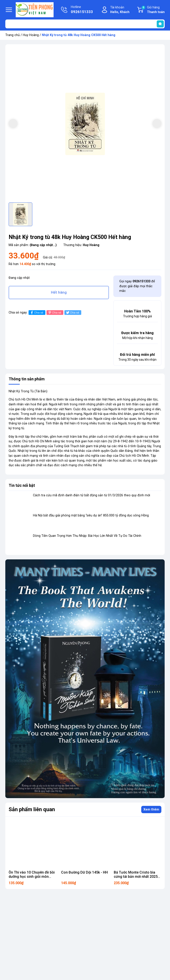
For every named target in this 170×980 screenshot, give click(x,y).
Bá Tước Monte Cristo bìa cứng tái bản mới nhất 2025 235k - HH (136, 877)
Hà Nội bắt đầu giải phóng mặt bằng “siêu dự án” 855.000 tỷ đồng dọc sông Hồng (91, 515)
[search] (160, 24)
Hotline (82, 10)
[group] (85, 124)
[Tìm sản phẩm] (85, 24)
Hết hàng (59, 292)
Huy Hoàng (31, 35)
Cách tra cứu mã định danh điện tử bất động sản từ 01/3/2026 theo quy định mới (92, 495)
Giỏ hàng (153, 10)
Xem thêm (151, 810)
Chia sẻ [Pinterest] (54, 313)
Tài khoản (120, 10)
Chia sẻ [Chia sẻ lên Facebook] (36, 313)
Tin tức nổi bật (22, 485)
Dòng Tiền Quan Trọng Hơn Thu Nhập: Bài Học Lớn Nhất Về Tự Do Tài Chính (87, 536)
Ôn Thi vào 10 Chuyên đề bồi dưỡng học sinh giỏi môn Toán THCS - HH (32, 877)
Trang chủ (13, 35)
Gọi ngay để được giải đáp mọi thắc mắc (137, 286)
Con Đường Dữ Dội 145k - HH (84, 872)
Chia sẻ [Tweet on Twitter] (72, 313)
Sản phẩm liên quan (32, 809)
